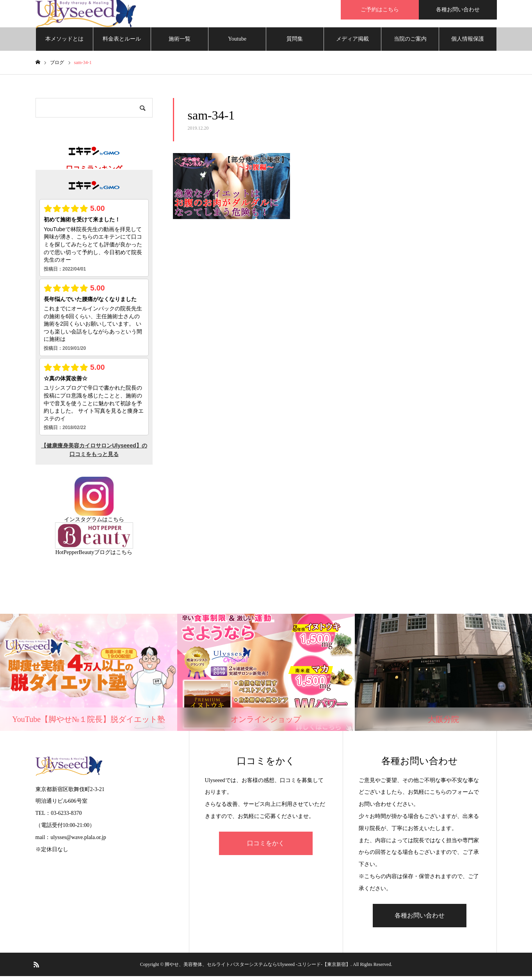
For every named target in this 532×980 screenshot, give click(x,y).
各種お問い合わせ (458, 10)
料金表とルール (122, 43)
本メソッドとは (64, 43)
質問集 (295, 43)
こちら (116, 523)
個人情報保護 (468, 43)
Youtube (237, 43)
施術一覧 (180, 43)
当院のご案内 (410, 43)
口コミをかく (266, 847)
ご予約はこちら (380, 10)
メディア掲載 (352, 43)
